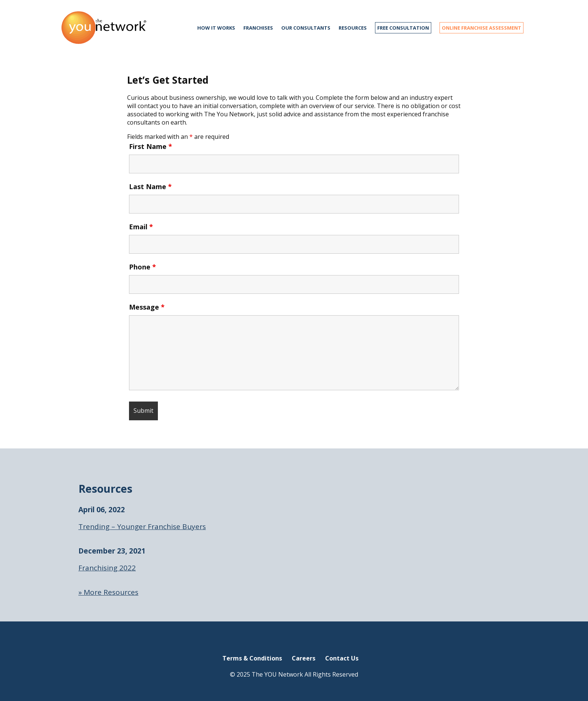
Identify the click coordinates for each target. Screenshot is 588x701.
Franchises (258, 28)
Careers (304, 658)
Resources (353, 28)
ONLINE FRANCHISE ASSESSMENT (481, 28)
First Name (151, 146)
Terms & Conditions (252, 658)
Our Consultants (306, 28)
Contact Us (342, 658)
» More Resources (108, 592)
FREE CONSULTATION (403, 28)
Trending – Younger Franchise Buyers (142, 527)
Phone (142, 267)
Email (141, 227)
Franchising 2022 (107, 568)
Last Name (150, 187)
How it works (216, 28)
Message (147, 307)
